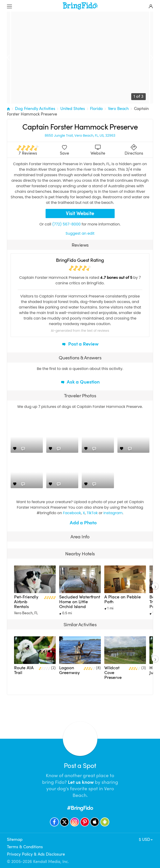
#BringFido (80, 808)
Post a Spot (80, 766)
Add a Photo (80, 523)
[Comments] (23, 449)
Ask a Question (80, 382)
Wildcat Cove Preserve (113, 673)
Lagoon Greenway (70, 670)
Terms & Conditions (25, 847)
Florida (96, 109)
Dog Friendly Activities (35, 109)
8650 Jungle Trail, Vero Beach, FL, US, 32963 (80, 136)
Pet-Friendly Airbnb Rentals (26, 602)
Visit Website (80, 213)
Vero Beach (118, 109)
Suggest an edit (80, 233)
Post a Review (80, 344)
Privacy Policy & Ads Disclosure (36, 854)
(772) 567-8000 (66, 224)
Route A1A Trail (24, 670)
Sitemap (15, 839)
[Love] (15, 449)
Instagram (113, 513)
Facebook (72, 513)
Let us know (81, 782)
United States (73, 109)
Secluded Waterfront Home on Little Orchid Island (80, 602)
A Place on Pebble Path (123, 599)
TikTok (92, 513)
